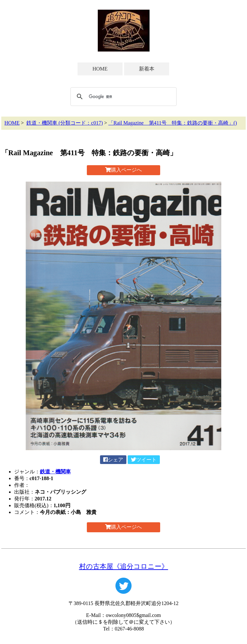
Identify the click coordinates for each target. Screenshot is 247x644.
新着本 (147, 69)
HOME (100, 69)
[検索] (123, 97)
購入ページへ (123, 170)
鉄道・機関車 (55, 472)
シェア (113, 460)
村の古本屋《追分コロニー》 (124, 566)
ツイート (144, 460)
